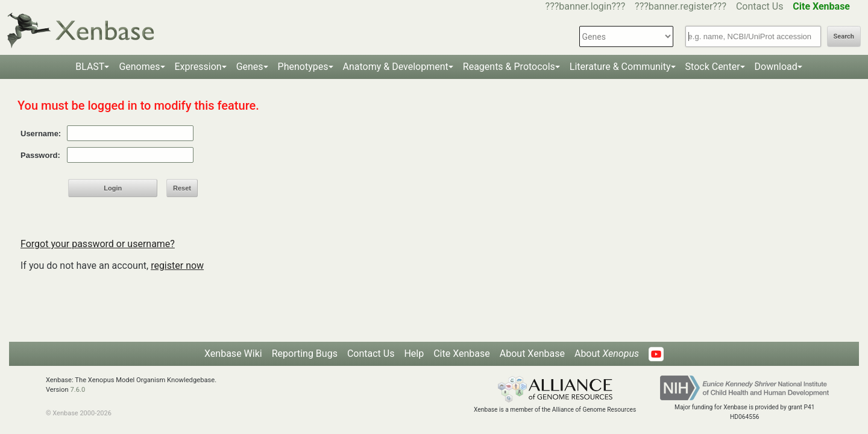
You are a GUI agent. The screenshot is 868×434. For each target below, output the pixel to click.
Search (844, 36)
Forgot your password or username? (98, 244)
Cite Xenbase (462, 354)
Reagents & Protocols (509, 67)
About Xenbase (532, 354)
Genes (250, 67)
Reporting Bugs (305, 354)
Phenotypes (303, 67)
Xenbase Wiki (233, 354)
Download (776, 67)
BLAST (90, 67)
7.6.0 (77, 390)
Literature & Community (620, 67)
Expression (198, 67)
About (607, 354)
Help (414, 354)
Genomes (139, 67)
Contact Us (760, 6)
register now (177, 266)
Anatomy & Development (396, 67)
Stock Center (713, 67)
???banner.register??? (681, 6)
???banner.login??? (586, 6)
